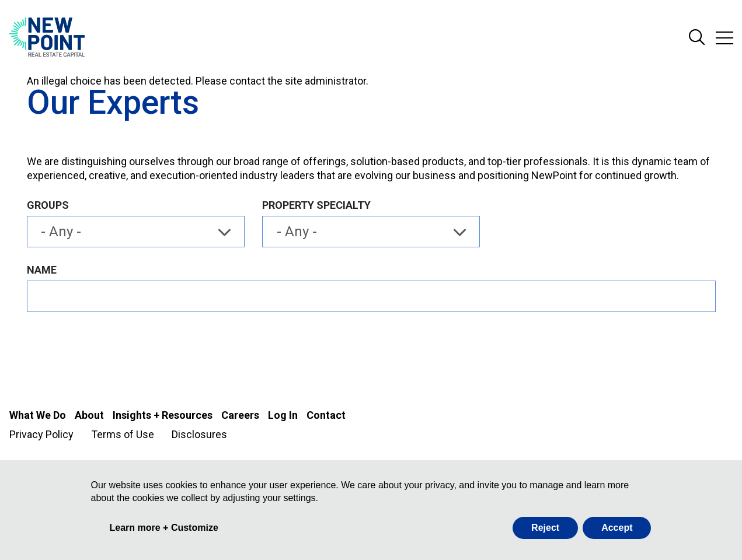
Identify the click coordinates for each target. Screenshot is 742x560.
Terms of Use (123, 434)
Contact (326, 415)
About (89, 415)
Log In (283, 415)
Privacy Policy (41, 434)
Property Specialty (316, 205)
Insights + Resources (163, 415)
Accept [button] (617, 528)
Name (42, 270)
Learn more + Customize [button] (164, 528)
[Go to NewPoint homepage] (47, 38)
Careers (240, 415)
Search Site (697, 38)
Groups (48, 205)
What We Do (38, 415)
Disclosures (199, 434)
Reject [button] (545, 528)
